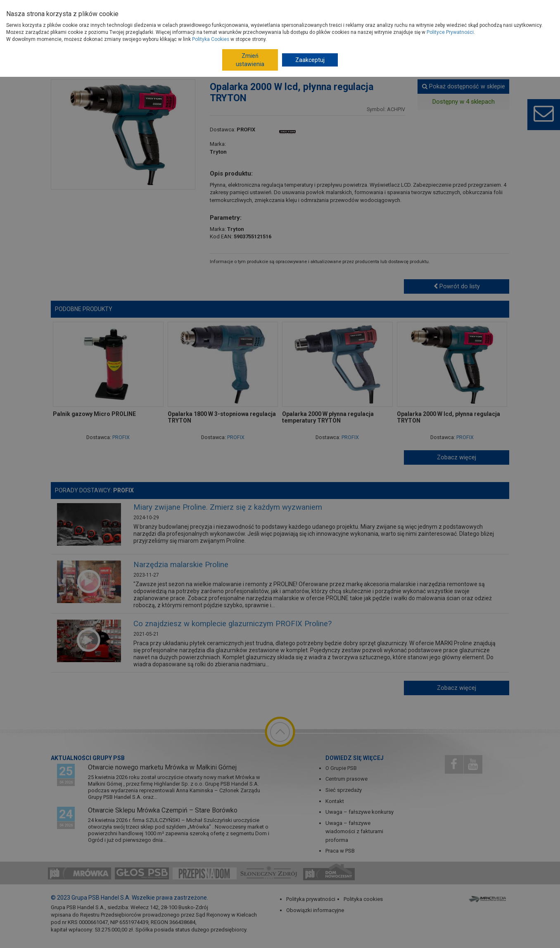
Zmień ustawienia (250, 60)
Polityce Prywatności (450, 32)
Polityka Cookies (211, 39)
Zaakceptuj (310, 60)
